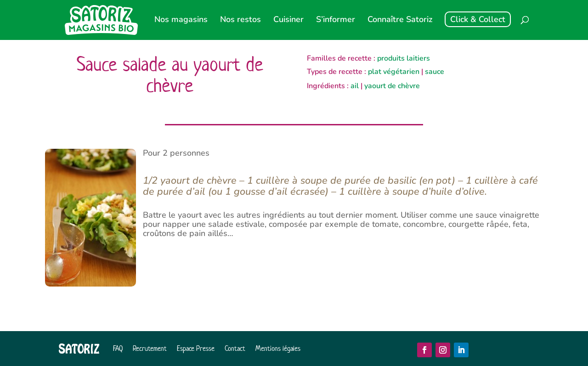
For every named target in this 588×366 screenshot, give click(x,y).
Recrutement (150, 348)
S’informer (336, 20)
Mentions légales (278, 348)
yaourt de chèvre (392, 86)
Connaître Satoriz (400, 20)
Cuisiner (288, 20)
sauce (435, 72)
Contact (235, 348)
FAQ (118, 348)
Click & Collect (478, 19)
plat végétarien (394, 72)
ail (355, 86)
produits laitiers (404, 58)
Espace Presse (196, 348)
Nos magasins (181, 20)
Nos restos (240, 20)
